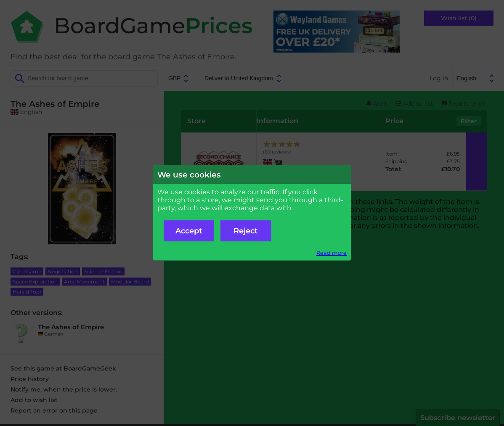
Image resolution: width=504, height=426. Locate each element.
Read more (332, 253)
